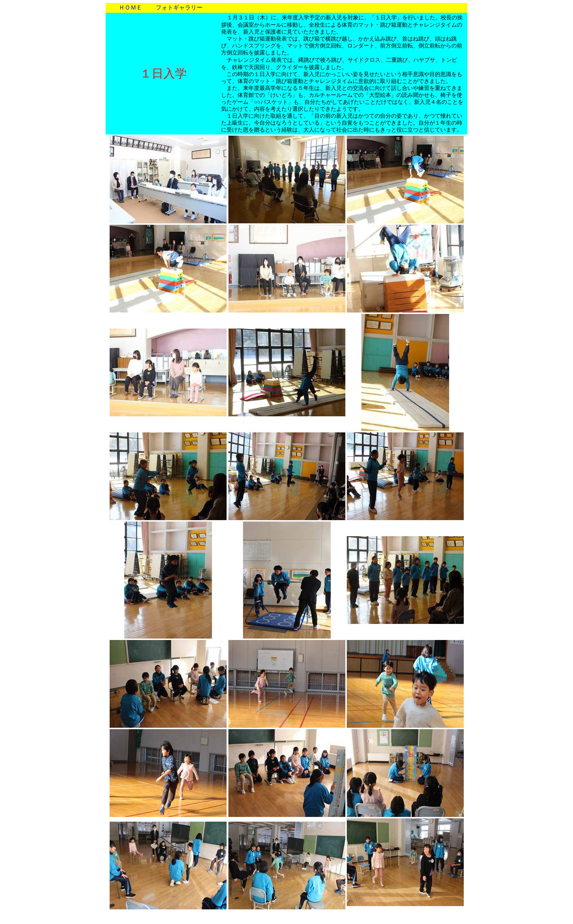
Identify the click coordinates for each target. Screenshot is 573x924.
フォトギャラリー (179, 7)
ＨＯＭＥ (130, 7)
